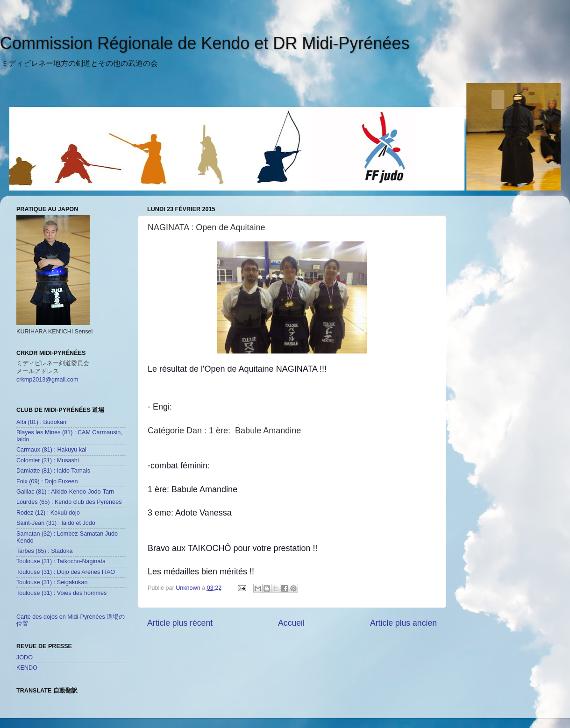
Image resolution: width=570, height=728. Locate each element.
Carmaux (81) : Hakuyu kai (51, 450)
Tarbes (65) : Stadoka (44, 551)
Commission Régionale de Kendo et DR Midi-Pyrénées (205, 43)
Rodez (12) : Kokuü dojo (48, 513)
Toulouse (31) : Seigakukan (52, 582)
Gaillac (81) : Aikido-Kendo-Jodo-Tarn (65, 492)
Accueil (291, 623)
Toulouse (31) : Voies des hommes (61, 593)
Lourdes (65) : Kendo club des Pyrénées (69, 502)
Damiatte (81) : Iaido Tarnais (53, 471)
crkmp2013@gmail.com (47, 380)
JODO (25, 657)
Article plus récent (180, 623)
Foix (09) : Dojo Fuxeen (47, 481)
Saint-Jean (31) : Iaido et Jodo (56, 523)
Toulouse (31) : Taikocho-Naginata (61, 561)
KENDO (27, 668)
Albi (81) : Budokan (41, 422)
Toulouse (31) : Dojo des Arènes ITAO (66, 572)
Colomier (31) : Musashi (48, 460)
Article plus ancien (403, 623)
